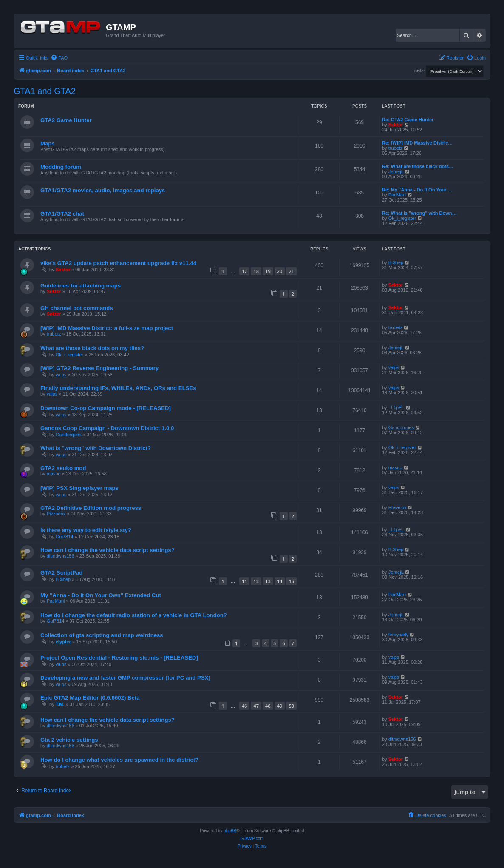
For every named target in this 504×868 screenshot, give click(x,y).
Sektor (396, 125)
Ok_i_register (402, 218)
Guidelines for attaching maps (81, 286)
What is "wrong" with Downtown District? (96, 448)
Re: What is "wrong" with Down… (419, 213)
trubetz (396, 148)
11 (245, 581)
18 (256, 271)
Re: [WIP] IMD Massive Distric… (417, 143)
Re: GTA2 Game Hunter (408, 120)
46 (245, 706)
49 (280, 706)
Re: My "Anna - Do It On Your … (417, 190)
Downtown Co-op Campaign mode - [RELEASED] (106, 408)
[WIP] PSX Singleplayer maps (79, 488)
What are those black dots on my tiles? (92, 348)
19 (268, 271)
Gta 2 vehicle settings (69, 740)
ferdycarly (399, 635)
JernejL (396, 171)
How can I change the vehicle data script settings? (108, 550)
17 (245, 271)
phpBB (230, 831)
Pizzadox (56, 514)
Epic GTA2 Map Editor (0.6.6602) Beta (90, 698)
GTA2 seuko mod (63, 468)
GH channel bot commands (77, 308)
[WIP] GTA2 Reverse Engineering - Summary (99, 368)
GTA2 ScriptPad (61, 573)
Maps (48, 144)
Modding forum (61, 167)
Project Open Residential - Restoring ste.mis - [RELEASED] (119, 658)
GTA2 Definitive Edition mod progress (91, 508)
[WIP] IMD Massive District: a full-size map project (107, 328)
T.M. (60, 704)
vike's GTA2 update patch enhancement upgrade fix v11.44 (118, 263)
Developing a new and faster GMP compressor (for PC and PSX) (125, 678)
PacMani (398, 195)
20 (280, 271)
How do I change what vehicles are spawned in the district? (119, 760)
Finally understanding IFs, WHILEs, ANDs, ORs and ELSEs (118, 388)
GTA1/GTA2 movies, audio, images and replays (103, 190)
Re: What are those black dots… (418, 166)
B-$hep (396, 262)
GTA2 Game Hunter (66, 120)
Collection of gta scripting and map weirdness (102, 635)
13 (268, 581)
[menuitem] (59, 58)
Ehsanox (398, 507)
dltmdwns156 (61, 556)
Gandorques (69, 435)
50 (291, 706)
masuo (54, 474)
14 (280, 581)
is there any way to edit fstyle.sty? (86, 530)
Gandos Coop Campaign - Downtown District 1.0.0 (107, 428)
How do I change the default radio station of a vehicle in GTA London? (134, 615)
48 (268, 706)
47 (256, 706)
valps (61, 375)
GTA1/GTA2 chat (62, 214)
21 (291, 271)
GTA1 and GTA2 (45, 91)
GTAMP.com (252, 838)
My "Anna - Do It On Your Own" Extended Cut (101, 595)
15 (291, 581)
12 (256, 581)
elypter (63, 642)
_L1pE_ (396, 407)
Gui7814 (65, 537)
